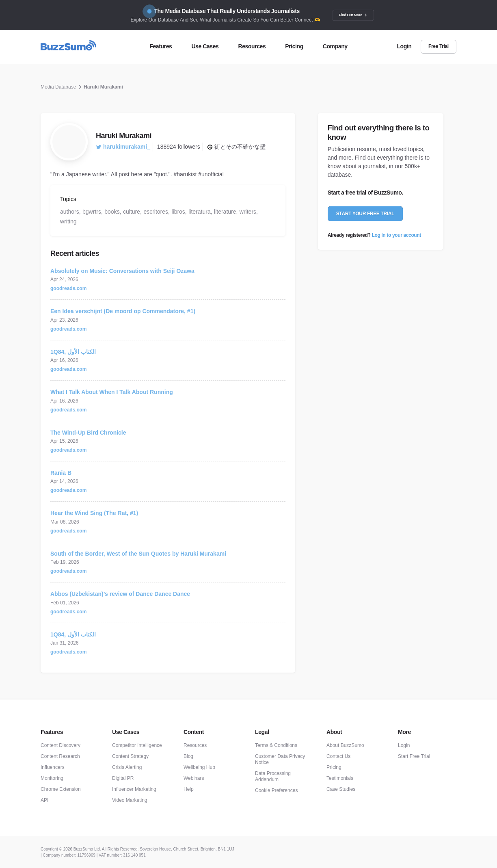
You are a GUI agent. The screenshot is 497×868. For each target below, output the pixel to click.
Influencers (53, 767)
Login (404, 745)
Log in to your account (397, 235)
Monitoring (52, 778)
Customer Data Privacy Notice (280, 759)
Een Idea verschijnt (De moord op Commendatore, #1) (123, 311)
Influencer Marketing (134, 789)
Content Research (60, 756)
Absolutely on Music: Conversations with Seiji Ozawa (122, 271)
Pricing (334, 767)
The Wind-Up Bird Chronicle (88, 433)
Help (189, 789)
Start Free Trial (414, 756)
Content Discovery (61, 745)
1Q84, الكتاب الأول (73, 352)
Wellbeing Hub (199, 767)
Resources (195, 745)
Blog (188, 756)
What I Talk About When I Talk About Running (112, 392)
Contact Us (338, 756)
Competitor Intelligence (137, 745)
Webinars (194, 778)
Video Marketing (130, 800)
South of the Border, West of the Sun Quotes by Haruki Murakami (138, 554)
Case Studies (341, 789)
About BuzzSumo (345, 745)
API (44, 800)
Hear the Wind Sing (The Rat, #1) (94, 513)
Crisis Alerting (127, 767)
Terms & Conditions (276, 745)
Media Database (58, 87)
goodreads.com (68, 288)
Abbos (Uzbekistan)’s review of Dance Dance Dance (120, 594)
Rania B (61, 473)
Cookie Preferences (276, 790)
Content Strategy (130, 756)
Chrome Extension (61, 789)
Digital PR (123, 778)
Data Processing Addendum (273, 776)
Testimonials (340, 778)
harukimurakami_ (123, 147)
